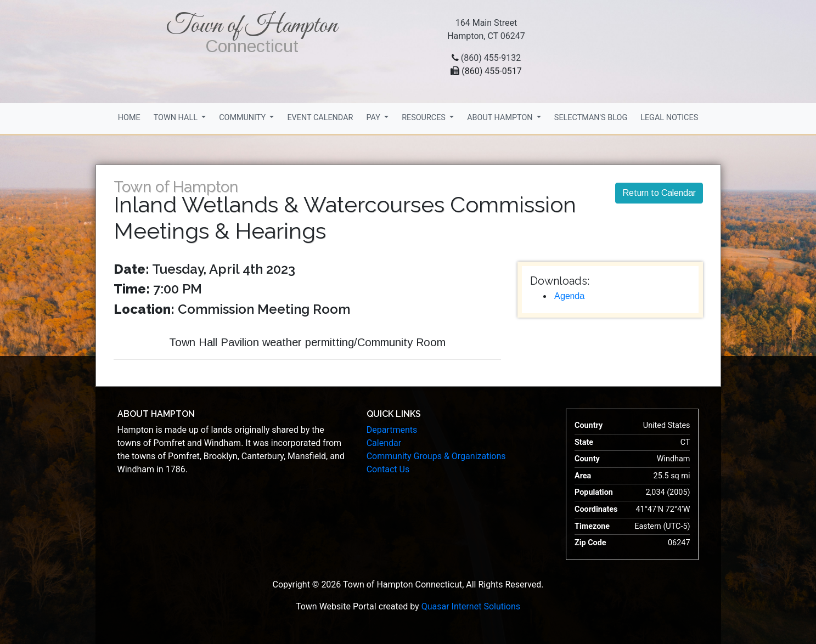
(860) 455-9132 (491, 58)
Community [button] (243, 118)
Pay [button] (374, 118)
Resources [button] (424, 118)
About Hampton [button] (501, 118)
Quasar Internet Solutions (471, 606)
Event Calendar (320, 118)
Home (129, 118)
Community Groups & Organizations (436, 456)
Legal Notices (669, 118)
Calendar (384, 443)
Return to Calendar (659, 193)
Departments (392, 430)
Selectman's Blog (591, 118)
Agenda (569, 296)
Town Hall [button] (177, 118)
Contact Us (388, 469)
